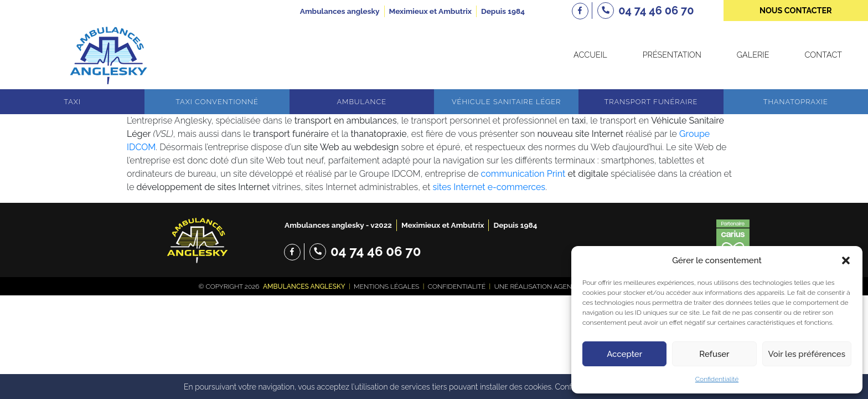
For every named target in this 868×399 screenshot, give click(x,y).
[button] (846, 260)
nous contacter (796, 10)
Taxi (72, 102)
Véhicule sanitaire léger (507, 102)
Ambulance (361, 102)
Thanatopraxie (796, 102)
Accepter (624, 354)
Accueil (590, 55)
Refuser (714, 354)
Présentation (672, 55)
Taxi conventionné (217, 102)
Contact (823, 55)
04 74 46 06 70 (376, 251)
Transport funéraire (651, 102)
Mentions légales (386, 287)
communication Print (523, 174)
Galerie (753, 55)
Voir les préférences (807, 354)
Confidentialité (717, 379)
